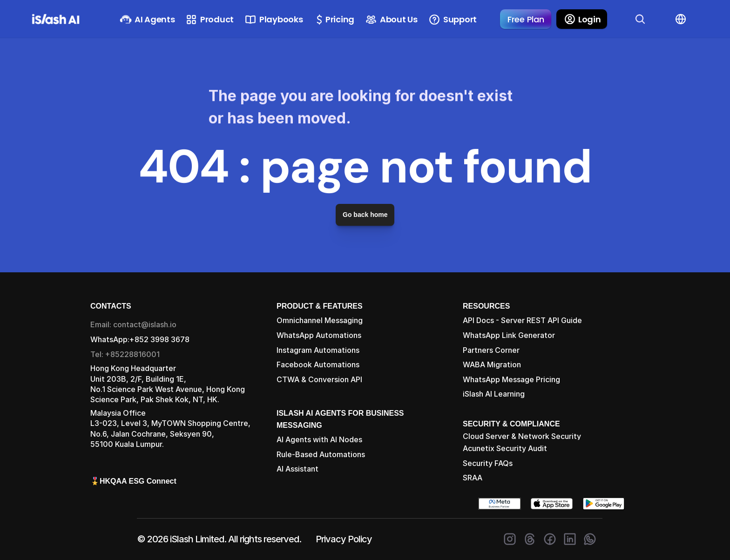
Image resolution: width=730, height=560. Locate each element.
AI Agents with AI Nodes (319, 439)
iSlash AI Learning (494, 394)
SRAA (473, 478)
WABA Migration (492, 364)
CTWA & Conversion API (319, 379)
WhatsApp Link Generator (509, 335)
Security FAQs (488, 463)
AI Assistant (297, 469)
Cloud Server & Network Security (522, 436)
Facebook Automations (318, 364)
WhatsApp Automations (319, 335)
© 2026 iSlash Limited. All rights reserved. (219, 539)
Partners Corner (491, 350)
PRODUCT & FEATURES (320, 306)
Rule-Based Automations (321, 454)
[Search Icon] (640, 19)
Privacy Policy (344, 539)
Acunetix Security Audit (505, 448)
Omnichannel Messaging (320, 320)
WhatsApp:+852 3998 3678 (140, 339)
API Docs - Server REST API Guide (522, 320)
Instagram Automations (318, 350)
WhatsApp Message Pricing (511, 379)
